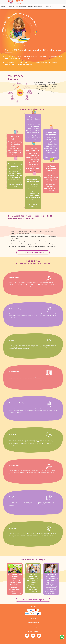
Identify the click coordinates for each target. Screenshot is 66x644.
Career (47, 7)
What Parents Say (21, 7)
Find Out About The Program (33, 600)
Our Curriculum (55, 7)
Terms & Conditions (33, 623)
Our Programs (10, 7)
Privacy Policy (33, 627)
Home (3, 7)
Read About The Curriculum (33, 252)
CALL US (20, 1)
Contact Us (33, 618)
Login (63, 7)
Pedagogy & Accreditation (35, 7)
